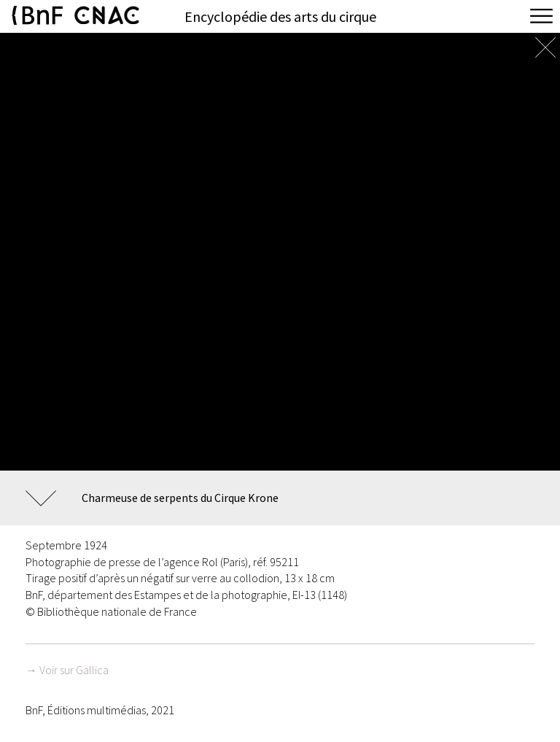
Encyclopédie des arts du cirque (280, 16)
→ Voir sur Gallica (67, 670)
